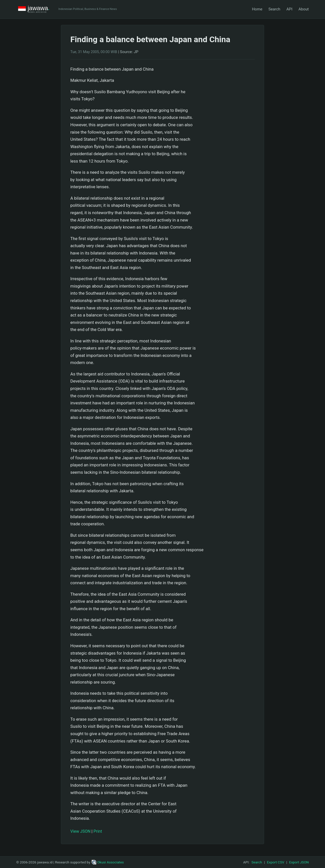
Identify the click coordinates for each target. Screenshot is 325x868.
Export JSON (299, 862)
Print (98, 831)
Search (274, 9)
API (289, 9)
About (304, 9)
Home (257, 9)
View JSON (80, 831)
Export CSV (275, 862)
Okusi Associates (108, 862)
